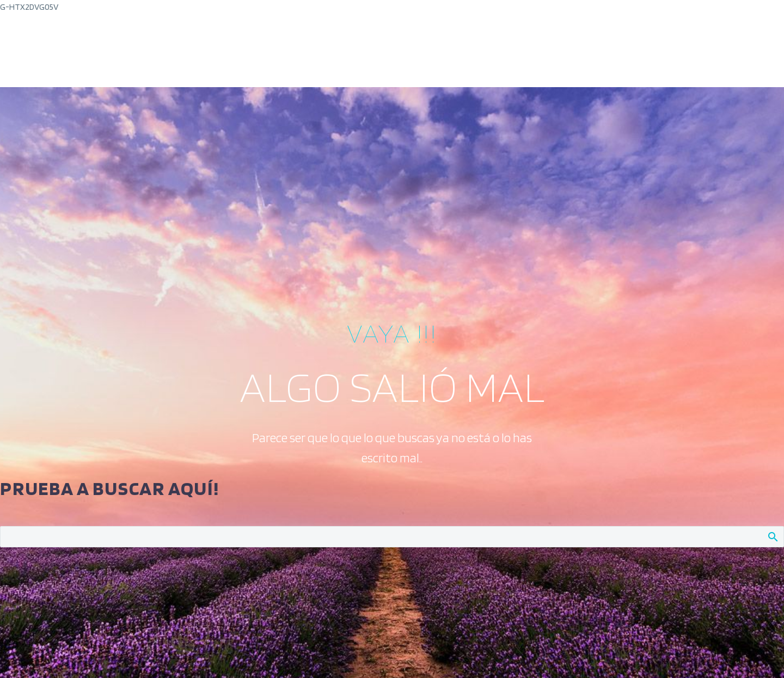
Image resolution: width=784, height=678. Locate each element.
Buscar (772, 536)
